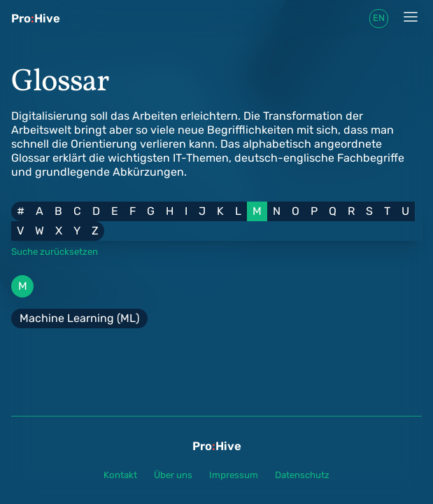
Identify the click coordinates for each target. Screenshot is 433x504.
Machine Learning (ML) (79, 318)
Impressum (234, 475)
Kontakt (120, 475)
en (379, 18)
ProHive (36, 18)
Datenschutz (302, 475)
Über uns (173, 475)
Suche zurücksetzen (55, 252)
